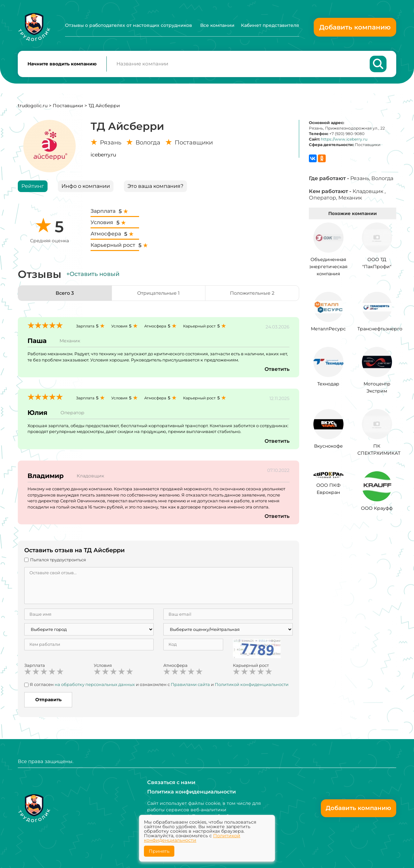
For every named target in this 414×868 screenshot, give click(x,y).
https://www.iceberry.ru (344, 141)
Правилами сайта (190, 687)
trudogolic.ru (33, 108)
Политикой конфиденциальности (252, 687)
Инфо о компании (86, 188)
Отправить (48, 702)
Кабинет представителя (270, 25)
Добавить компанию (355, 27)
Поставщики (68, 108)
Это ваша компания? (155, 188)
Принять (159, 851)
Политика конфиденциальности (191, 792)
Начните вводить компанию (62, 65)
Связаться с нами (171, 782)
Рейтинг (33, 188)
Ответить (277, 372)
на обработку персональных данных (95, 687)
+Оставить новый (93, 277)
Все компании (217, 25)
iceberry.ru (103, 157)
